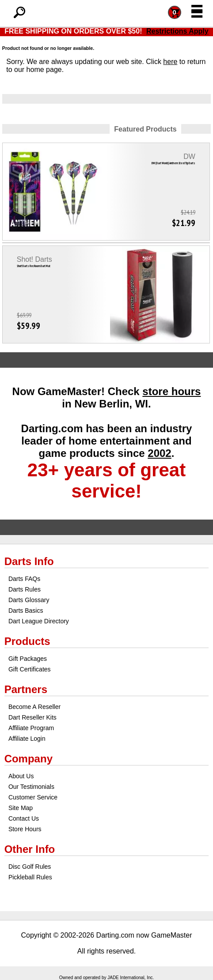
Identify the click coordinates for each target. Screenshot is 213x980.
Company (29, 759)
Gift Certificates (30, 669)
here (170, 62)
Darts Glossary (29, 600)
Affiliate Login (27, 739)
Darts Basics (26, 611)
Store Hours (25, 829)
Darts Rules (25, 589)
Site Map (21, 808)
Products (27, 641)
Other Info (30, 849)
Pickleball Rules (30, 877)
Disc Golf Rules (30, 867)
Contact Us (24, 818)
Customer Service (33, 797)
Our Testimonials (31, 787)
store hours (171, 391)
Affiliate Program (31, 728)
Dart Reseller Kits (32, 717)
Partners (26, 689)
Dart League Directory (39, 621)
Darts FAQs (24, 579)
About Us (21, 776)
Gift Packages (28, 659)
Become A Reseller (34, 707)
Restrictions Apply (177, 31)
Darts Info (29, 561)
